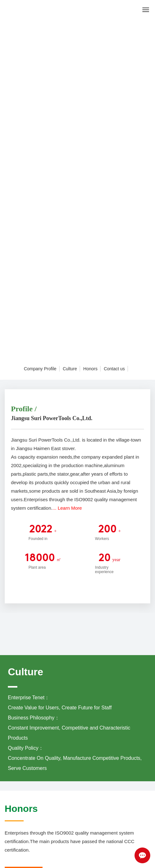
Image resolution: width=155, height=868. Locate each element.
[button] (79, 354)
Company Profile (40, 369)
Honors (90, 369)
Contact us (114, 369)
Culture (70, 369)
